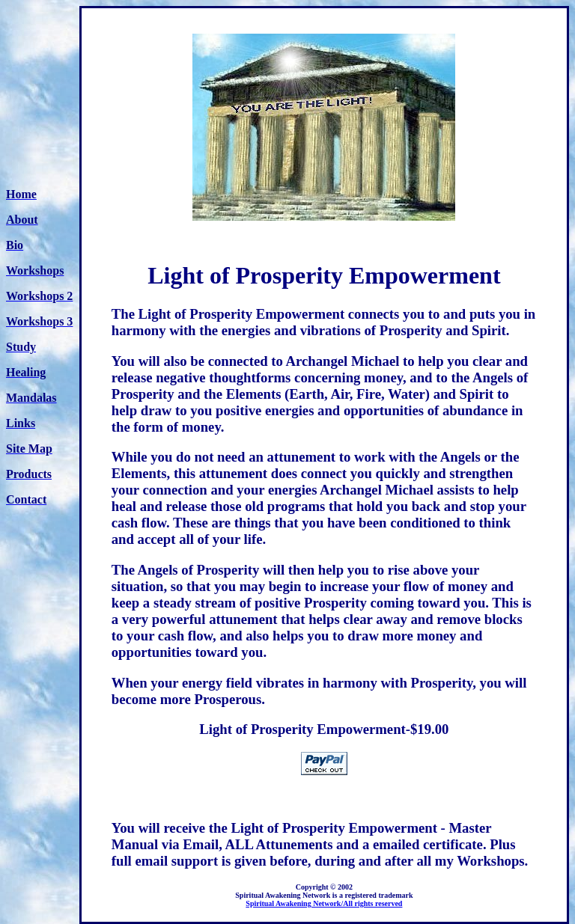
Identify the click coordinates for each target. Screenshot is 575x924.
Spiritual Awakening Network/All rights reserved (324, 903)
